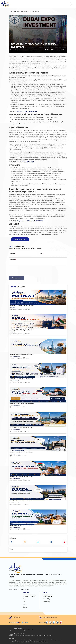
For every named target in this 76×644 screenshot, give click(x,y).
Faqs (24, 602)
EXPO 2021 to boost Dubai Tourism (27, 111)
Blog (24, 599)
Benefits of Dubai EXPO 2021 (25, 162)
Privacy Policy (46, 599)
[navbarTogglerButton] (73, 4)
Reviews (25, 607)
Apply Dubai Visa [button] (20, 239)
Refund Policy (46, 602)
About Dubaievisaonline (29, 596)
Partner (25, 604)
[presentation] (22, 270)
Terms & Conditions (48, 596)
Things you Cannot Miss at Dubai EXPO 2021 (30, 221)
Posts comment (17, 278)
